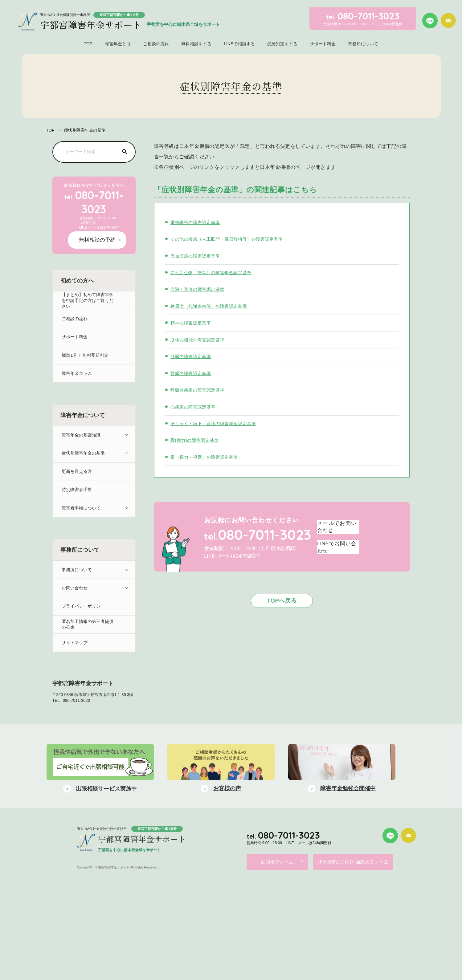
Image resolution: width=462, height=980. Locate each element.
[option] (100, 861)
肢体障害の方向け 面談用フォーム (363, 954)
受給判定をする (282, 44)
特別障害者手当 (77, 499)
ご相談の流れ (156, 44)
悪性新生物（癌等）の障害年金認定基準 (214, 272)
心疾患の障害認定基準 (194, 407)
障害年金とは (118, 44)
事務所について (363, 44)
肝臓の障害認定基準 (192, 356)
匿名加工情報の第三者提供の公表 (88, 651)
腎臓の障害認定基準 (192, 373)
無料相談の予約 (102, 223)
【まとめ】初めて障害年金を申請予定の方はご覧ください (88, 283)
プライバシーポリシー (84, 629)
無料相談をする (196, 44)
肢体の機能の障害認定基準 (199, 340)
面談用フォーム (276, 954)
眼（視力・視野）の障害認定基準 (206, 457)
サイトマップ (74, 672)
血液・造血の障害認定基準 (199, 289)
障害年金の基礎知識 (81, 435)
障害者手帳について (81, 521)
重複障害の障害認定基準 (197, 222)
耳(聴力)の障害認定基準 (196, 440)
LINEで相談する (239, 44)
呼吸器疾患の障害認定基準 (199, 390)
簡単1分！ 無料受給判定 (86, 348)
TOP (88, 44)
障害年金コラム (77, 370)
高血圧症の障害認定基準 (197, 256)
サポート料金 (323, 44)
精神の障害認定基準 (192, 323)
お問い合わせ (74, 607)
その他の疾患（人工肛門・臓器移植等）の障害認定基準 (231, 239)
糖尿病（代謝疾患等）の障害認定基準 (211, 306)
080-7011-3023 (94, 194)
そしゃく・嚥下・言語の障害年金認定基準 (216, 423)
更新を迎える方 (77, 478)
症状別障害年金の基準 (84, 456)
